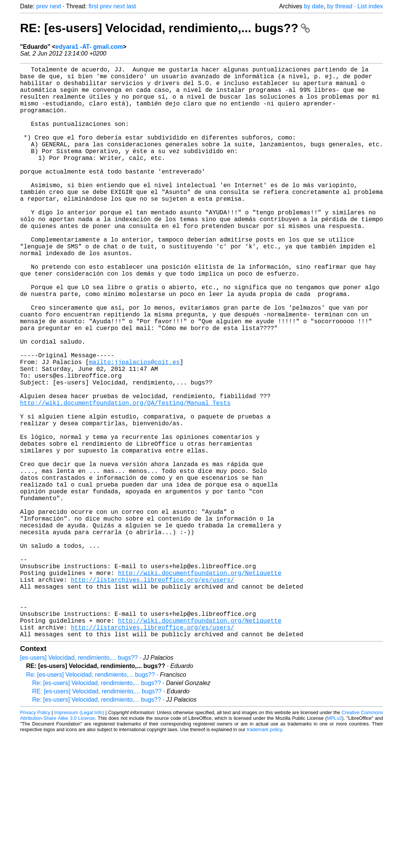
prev (42, 6)
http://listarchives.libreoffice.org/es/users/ (152, 694)
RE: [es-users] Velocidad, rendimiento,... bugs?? (165, 28)
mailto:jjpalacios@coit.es (134, 428)
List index (370, 6)
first (93, 6)
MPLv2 (335, 845)
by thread (340, 6)
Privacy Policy (35, 839)
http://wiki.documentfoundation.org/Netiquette (200, 686)
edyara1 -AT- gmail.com (89, 47)
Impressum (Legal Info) (79, 839)
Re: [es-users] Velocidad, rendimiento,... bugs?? (91, 802)
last (131, 6)
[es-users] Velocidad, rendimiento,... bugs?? (79, 785)
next (55, 6)
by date (314, 6)
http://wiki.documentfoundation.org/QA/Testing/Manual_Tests (125, 478)
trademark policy (264, 856)
